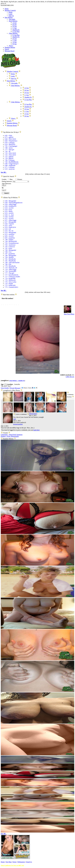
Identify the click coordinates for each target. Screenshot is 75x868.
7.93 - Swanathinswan (12, 243)
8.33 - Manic (9, 211)
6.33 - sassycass (10, 169)
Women (19, 179)
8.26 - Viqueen (9, 224)
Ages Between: (6, 184)
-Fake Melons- (13, 33)
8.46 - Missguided (10, 201)
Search (7, 49)
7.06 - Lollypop (10, 160)
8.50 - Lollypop (10, 143)
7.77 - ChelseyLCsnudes (12, 277)
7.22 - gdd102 (9, 157)
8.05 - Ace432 (9, 236)
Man (10, 179)
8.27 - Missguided (10, 222)
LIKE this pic (70, 377)
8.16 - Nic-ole (9, 231)
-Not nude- (12, 19)
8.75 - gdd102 (9, 137)
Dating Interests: (7, 181)
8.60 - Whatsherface (11, 141)
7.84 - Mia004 (9, 257)
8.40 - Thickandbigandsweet (14, 203)
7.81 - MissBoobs (10, 259)
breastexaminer (18, 424)
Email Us (29, 862)
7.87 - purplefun (10, 254)
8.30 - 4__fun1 (9, 215)
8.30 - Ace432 (9, 217)
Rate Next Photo (69, 314)
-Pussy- (11, 46)
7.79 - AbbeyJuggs (11, 270)
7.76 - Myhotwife (10, 280)
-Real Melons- (13, 21)
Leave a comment (21, 414)
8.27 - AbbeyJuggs (11, 220)
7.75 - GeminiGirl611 (11, 287)
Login (10, 14)
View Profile (5, 388)
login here (36, 430)
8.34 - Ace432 (9, 208)
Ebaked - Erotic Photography (10, 436)
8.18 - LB (8, 229)
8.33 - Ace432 (9, 213)
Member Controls (10, 10)
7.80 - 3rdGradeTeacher (12, 263)
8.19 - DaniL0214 (10, 227)
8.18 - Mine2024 (10, 144)
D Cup (15, 26)
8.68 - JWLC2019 (10, 139)
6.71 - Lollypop (10, 167)
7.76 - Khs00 (9, 284)
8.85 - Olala (8, 136)
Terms (14, 862)
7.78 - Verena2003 (10, 271)
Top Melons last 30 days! (11, 132)
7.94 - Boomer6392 (11, 241)
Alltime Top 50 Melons (10, 198)
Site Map (9, 862)
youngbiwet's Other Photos (12, 390)
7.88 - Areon (9, 148)
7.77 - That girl (9, 150)
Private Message (15, 388)
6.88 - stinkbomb (10, 165)
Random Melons (10, 47)
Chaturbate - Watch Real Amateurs (12, 435)
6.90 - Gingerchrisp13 (12, 164)
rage (15, 419)
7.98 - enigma (9, 240)
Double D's (16, 30)
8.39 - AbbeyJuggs (11, 204)
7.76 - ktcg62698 (10, 278)
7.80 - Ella (8, 264)
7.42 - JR (8, 151)
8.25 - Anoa (8, 226)
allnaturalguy (33, 414)
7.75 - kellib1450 (10, 285)
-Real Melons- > (14, 381)
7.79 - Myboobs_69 (11, 268)
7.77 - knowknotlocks (11, 275)
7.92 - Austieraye (10, 245)
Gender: (4, 179)
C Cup (15, 28)
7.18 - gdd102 (9, 158)
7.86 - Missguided (10, 255)
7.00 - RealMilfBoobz (12, 162)
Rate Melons (9, 17)
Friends (5, 433)
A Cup (15, 23)
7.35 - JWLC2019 (10, 153)
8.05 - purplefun (10, 238)
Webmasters (21, 862)
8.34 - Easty (8, 210)
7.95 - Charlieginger (11, 146)
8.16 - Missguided (10, 233)
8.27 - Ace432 (9, 218)
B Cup (15, 25)
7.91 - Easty (8, 248)
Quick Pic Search (9, 176)
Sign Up (11, 16)
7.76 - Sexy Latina (10, 282)
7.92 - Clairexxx (10, 247)
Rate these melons (9, 295)
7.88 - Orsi (8, 252)
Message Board (10, 51)
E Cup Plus (16, 32)
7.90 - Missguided (10, 250)
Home (7, 9)
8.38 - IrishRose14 (10, 206)
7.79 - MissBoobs (10, 266)
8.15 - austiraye (10, 234)
